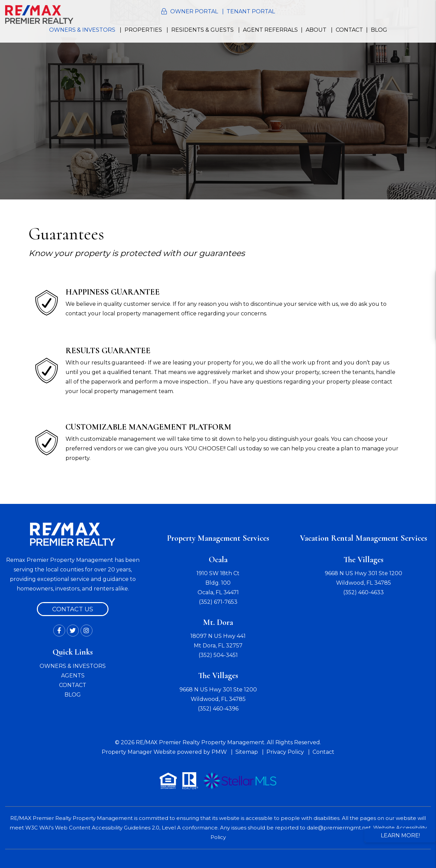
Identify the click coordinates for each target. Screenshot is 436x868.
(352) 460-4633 (364, 592)
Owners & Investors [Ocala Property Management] (82, 30)
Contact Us (73, 609)
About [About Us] (316, 30)
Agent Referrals (270, 30)
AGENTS (73, 676)
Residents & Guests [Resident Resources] (202, 30)
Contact (349, 30)
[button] (425, 280)
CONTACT (73, 685)
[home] (39, 14)
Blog (379, 30)
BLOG (73, 695)
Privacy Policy (285, 752)
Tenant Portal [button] (251, 11)
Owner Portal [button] (194, 11)
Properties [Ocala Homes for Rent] (143, 30)
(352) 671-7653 (218, 602)
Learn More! (400, 835)
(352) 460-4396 (218, 709)
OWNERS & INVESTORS (73, 666)
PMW (219, 752)
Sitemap (247, 752)
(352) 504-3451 (218, 655)
